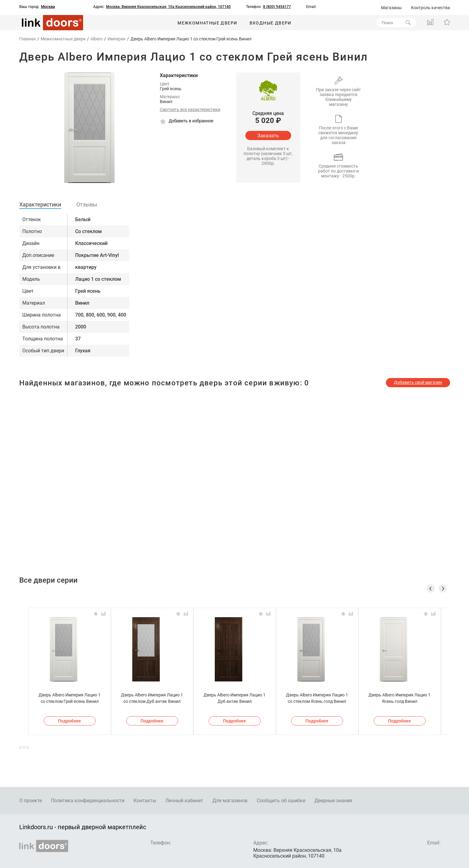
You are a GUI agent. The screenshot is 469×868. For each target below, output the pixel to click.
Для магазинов (230, 801)
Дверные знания (333, 801)
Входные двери (271, 23)
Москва (48, 7)
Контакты (145, 801)
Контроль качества (431, 8)
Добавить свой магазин (418, 382)
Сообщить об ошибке (281, 801)
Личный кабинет (184, 801)
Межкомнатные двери (207, 23)
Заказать (268, 136)
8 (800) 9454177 (277, 7)
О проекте (31, 801)
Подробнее (70, 721)
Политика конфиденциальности (88, 801)
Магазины (391, 8)
